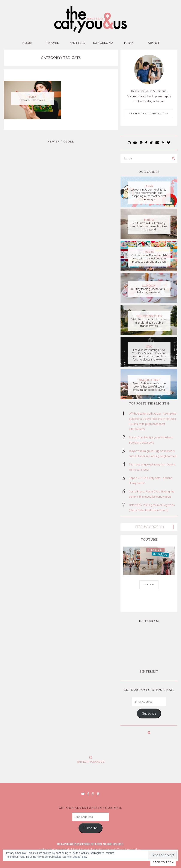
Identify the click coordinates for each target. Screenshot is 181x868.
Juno (128, 43)
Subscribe (149, 713)
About (154, 43)
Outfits (78, 43)
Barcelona (103, 43)
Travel (52, 43)
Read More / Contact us (149, 114)
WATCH (149, 585)
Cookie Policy (80, 857)
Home (27, 43)
